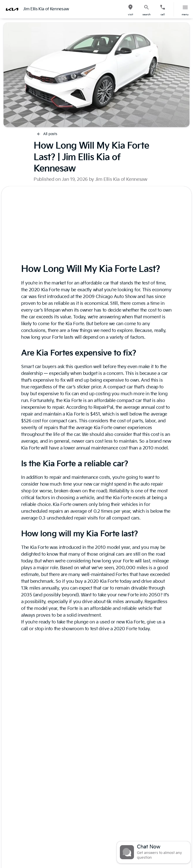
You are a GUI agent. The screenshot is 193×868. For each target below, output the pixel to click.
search (147, 15)
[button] (130, 9)
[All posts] (47, 134)
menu (185, 15)
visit (131, 15)
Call (163, 15)
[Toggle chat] (154, 852)
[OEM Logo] (12, 9)
